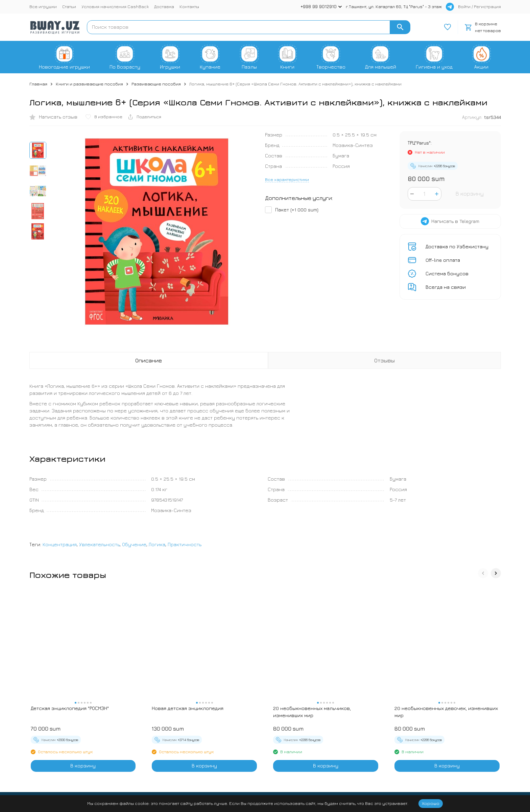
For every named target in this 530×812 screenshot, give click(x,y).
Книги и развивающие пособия (89, 84)
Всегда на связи (446, 287)
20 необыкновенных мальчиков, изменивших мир (312, 712)
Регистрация (487, 6)
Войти (464, 6)
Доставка (164, 6)
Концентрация (60, 544)
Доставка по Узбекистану (457, 246)
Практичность (185, 544)
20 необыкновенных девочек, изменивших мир (446, 712)
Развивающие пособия (156, 84)
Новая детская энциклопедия (188, 708)
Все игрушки (43, 6)
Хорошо (431, 803)
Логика (157, 544)
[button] (483, 573)
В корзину (470, 194)
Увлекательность (99, 544)
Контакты (189, 6)
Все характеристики (287, 179)
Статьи (69, 6)
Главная (38, 84)
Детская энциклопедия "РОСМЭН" (70, 708)
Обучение (134, 544)
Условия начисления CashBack (115, 6)
